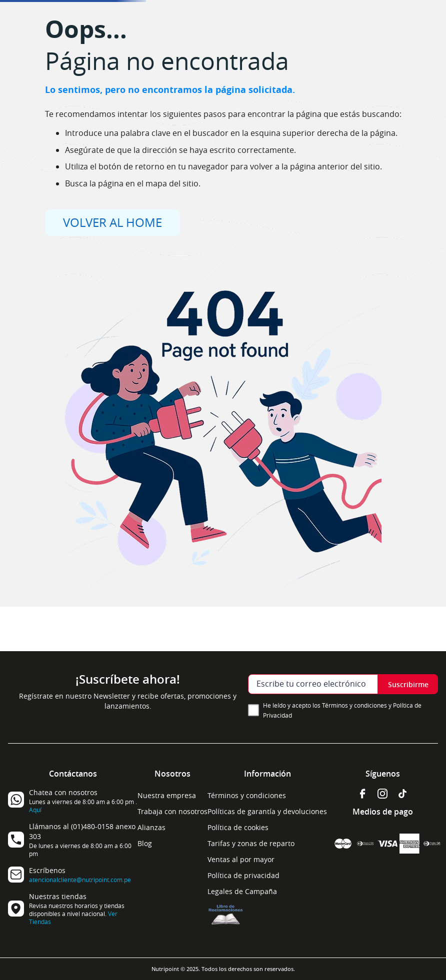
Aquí (35, 810)
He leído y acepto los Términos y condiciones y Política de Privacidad (342, 710)
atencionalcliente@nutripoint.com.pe (80, 880)
